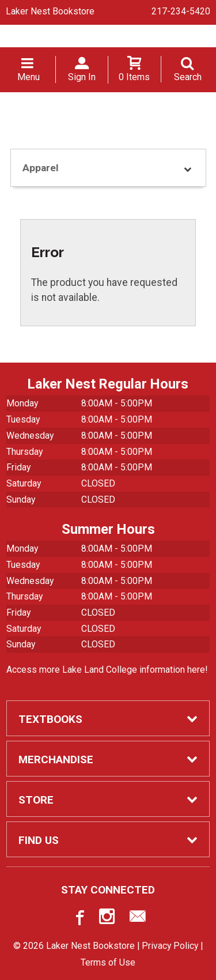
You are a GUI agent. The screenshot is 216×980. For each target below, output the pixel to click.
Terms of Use (108, 962)
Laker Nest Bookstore (50, 11)
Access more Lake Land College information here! (107, 670)
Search (188, 77)
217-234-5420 (181, 11)
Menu (29, 77)
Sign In (82, 77)
